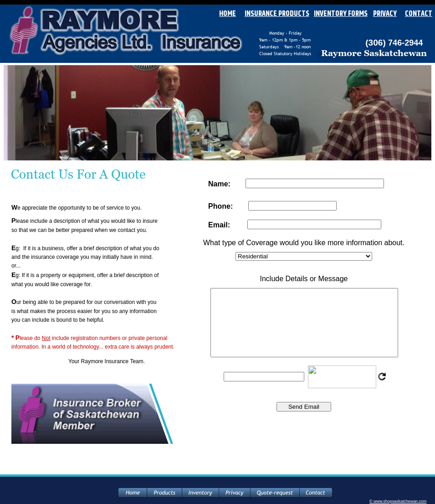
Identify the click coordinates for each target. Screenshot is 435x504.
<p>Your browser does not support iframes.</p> (304, 314)
